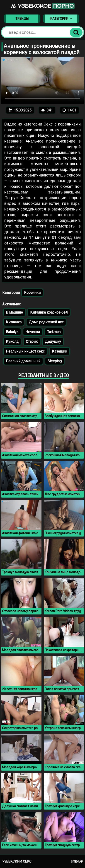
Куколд (12, 342)
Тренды (22, 19)
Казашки (59, 351)
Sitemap (77, 862)
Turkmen (54, 332)
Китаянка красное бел (49, 312)
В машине (14, 312)
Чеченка (33, 332)
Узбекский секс (17, 861)
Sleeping (55, 361)
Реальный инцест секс (25, 351)
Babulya (12, 332)
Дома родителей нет (46, 322)
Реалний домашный (23, 361)
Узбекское (43, 6)
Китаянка (14, 322)
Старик (32, 342)
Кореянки (32, 293)
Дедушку (53, 342)
